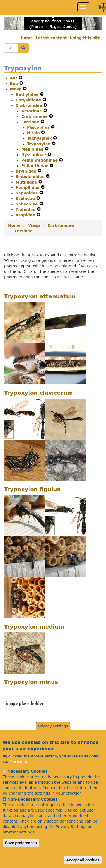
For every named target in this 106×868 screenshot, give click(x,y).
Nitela (34, 133)
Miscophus (39, 127)
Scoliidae (26, 199)
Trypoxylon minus (31, 682)
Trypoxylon (39, 144)
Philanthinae (35, 166)
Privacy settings (53, 738)
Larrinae (31, 122)
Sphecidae (27, 204)
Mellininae (33, 149)
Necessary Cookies (27, 783)
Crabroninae (35, 116)
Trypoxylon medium (34, 627)
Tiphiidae (26, 210)
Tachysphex (40, 138)
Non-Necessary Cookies (33, 811)
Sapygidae (27, 193)
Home (27, 38)
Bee (15, 84)
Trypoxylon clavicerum (39, 393)
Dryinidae (27, 171)
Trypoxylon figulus (32, 489)
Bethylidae (28, 94)
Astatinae (32, 111)
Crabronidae (29, 105)
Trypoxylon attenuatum (40, 296)
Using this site (85, 38)
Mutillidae (27, 182)
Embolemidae (31, 177)
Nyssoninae (34, 155)
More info (18, 773)
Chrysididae (29, 100)
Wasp (16, 89)
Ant (14, 78)
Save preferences (21, 854)
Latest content (51, 38)
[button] (11, 23)
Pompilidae (28, 188)
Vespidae (26, 215)
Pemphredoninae (40, 160)
